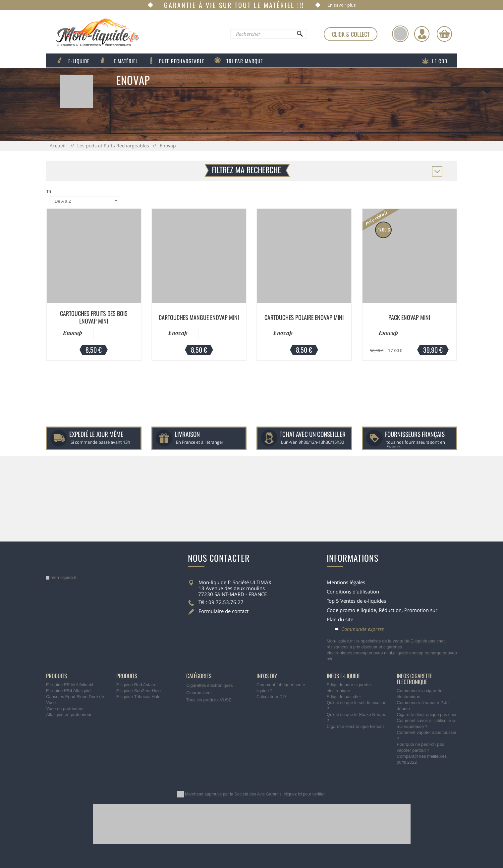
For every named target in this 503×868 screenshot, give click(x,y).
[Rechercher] (300, 35)
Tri (49, 191)
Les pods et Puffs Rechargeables (113, 146)
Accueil (58, 146)
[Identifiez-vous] (422, 34)
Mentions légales (346, 582)
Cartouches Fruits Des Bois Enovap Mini (94, 317)
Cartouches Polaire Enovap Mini (304, 317)
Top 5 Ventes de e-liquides (356, 601)
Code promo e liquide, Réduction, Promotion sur (382, 610)
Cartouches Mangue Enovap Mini (199, 317)
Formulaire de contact (224, 611)
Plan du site (340, 619)
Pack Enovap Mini (409, 317)
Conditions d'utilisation (353, 591)
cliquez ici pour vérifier (304, 794)
